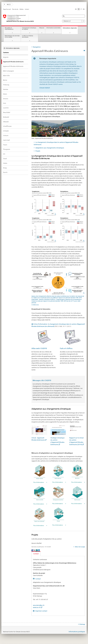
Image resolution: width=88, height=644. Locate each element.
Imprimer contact (41, 611)
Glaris (5, 94)
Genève (6, 89)
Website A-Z (74, 21)
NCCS (8, 4)
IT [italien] (81, 9)
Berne (5, 80)
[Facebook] (33, 550)
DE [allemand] (76, 9)
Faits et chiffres (66, 348)
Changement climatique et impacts (29, 29)
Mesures (42, 28)
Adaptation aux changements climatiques (50, 148)
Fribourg (6, 85)
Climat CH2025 (45, 88)
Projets (38, 151)
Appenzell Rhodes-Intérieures (13, 66)
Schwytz (6, 131)
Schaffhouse (7, 126)
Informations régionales (70, 29)
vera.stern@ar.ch (39, 605)
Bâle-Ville (6, 76)
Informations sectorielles (53, 28)
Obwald (6, 122)
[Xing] (37, 550)
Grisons (6, 99)
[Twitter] (35, 550)
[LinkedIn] (39, 550)
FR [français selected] (79, 9)
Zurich (5, 172)
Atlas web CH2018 (39, 348)
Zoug (5, 168)
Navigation (37, 47)
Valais (5, 163)
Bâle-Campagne (8, 71)
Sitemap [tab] (82, 624)
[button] (64, 16)
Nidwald (6, 117)
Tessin (5, 145)
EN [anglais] (84, 9)
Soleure (6, 135)
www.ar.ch (37, 607)
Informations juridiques (77, 632)
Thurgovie (7, 149)
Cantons (6, 53)
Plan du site (15, 9)
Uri (4, 154)
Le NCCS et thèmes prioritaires (28, 37)
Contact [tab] (36, 554)
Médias (22, 9)
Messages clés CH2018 (42, 380)
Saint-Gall (6, 140)
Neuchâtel (7, 112)
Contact (27, 9)
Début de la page (80, 547)
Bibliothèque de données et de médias (12, 37)
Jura (4, 103)
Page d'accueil (7, 9)
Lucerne (6, 108)
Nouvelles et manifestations (9, 29)
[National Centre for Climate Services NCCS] (30, 18)
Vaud (5, 159)
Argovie (6, 57)
